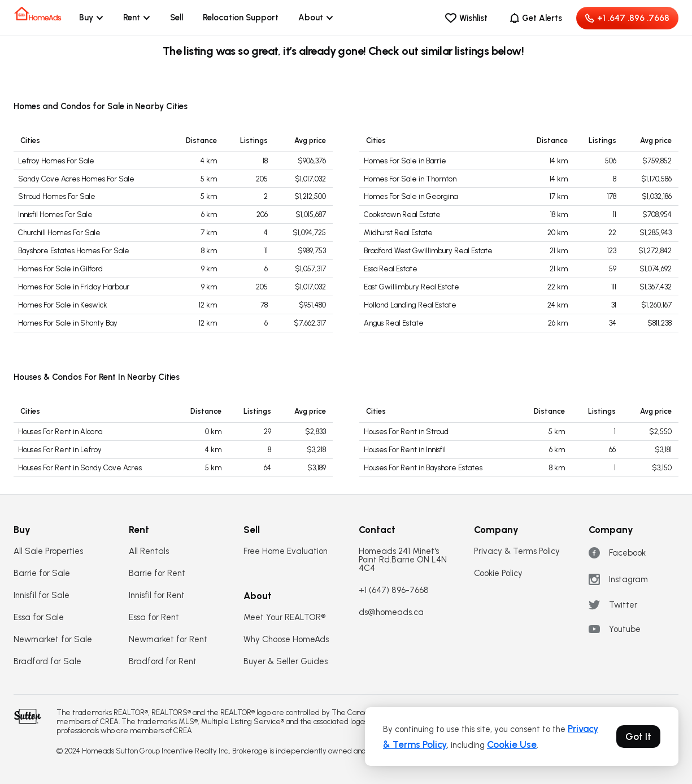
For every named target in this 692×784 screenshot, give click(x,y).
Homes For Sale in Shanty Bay (68, 323)
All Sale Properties (48, 551)
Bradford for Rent (163, 662)
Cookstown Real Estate (402, 215)
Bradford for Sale (47, 662)
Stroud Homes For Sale (57, 196)
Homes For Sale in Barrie (405, 161)
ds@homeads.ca (391, 612)
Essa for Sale (39, 618)
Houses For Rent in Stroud (406, 432)
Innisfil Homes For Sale (55, 215)
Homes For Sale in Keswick (63, 305)
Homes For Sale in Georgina (411, 196)
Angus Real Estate (394, 323)
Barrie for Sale (42, 573)
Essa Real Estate (391, 269)
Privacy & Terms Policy (517, 551)
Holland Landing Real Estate (410, 305)
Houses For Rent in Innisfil (405, 450)
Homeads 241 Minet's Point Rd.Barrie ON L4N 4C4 (403, 560)
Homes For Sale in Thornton (410, 179)
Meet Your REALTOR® (284, 618)
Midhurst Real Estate (398, 233)
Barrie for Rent (157, 573)
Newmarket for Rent (168, 640)
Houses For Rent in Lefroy (60, 450)
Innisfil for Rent (157, 595)
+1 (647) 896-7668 (394, 590)
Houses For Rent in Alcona (60, 432)
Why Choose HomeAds (286, 640)
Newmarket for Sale (53, 640)
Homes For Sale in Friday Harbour (74, 287)
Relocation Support (241, 18)
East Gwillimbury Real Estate (412, 287)
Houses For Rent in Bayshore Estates (423, 468)
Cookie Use (512, 744)
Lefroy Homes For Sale (56, 161)
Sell (177, 18)
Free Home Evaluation (286, 551)
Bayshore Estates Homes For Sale (74, 251)
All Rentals (149, 551)
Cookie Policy (498, 573)
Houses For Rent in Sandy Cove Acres (80, 468)
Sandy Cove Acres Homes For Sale (76, 179)
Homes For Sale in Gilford (60, 269)
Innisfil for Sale (42, 595)
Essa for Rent (154, 618)
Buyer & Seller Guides (286, 662)
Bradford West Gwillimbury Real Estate (428, 251)
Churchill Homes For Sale (59, 233)
